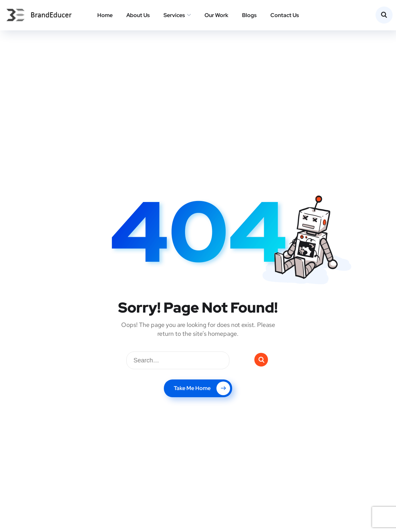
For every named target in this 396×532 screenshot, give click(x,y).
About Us (138, 15)
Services (174, 15)
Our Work (216, 15)
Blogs (249, 15)
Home (105, 15)
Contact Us (285, 15)
